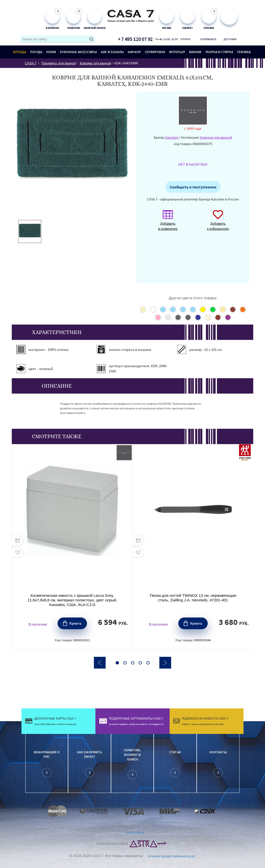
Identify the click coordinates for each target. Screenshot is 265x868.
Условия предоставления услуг (172, 856)
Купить (75, 623)
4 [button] (140, 663)
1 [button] (117, 663)
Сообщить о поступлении (193, 187)
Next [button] (165, 663)
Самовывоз (208, 39)
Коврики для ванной (216, 137)
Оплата (185, 39)
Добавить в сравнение (168, 223)
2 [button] (125, 663)
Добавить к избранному (218, 223)
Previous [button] (100, 663)
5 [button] (148, 663)
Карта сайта (134, 832)
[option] (30, 231)
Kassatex (172, 137)
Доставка (230, 39)
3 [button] (133, 663)
